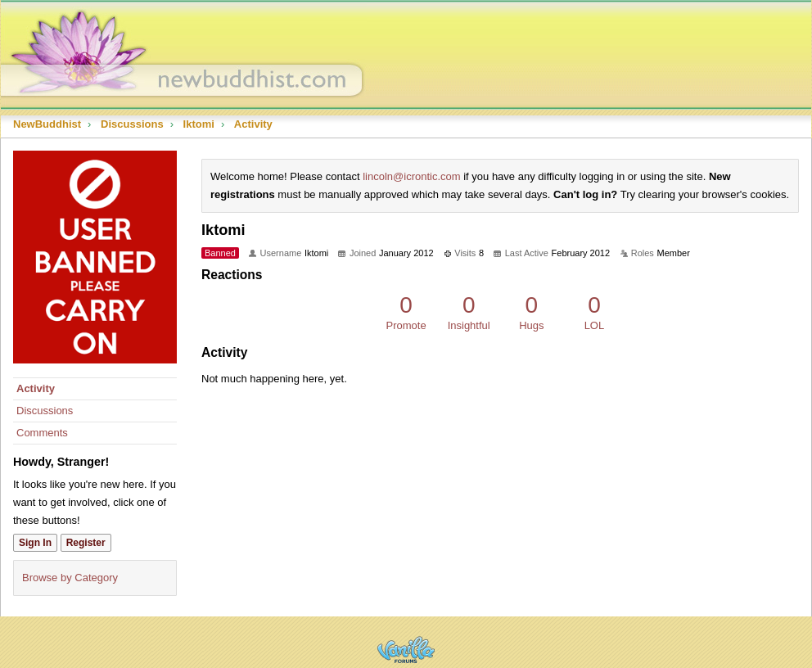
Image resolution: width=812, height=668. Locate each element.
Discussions (45, 411)
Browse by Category (70, 578)
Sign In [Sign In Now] (35, 543)
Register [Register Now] (86, 543)
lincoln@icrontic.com (411, 176)
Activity (36, 388)
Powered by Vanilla (406, 650)
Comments (42, 433)
